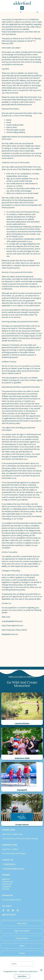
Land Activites (22, 724)
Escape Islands (22, 825)
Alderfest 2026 (22, 758)
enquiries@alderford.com (14, 869)
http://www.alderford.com (12, 626)
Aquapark (22, 790)
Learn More (22, 976)
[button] (22, 8)
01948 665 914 (10, 864)
